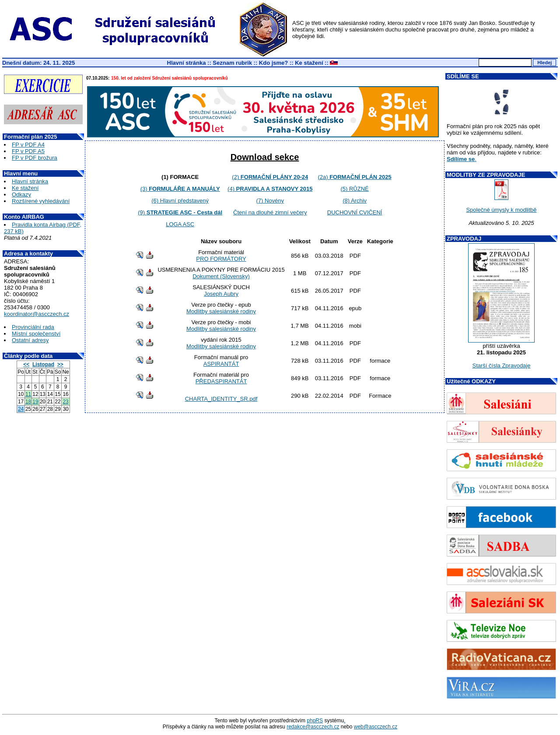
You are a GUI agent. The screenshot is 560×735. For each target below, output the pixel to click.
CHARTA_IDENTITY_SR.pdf (221, 399)
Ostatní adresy (30, 340)
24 (21, 409)
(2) (270, 177)
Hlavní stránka (187, 63)
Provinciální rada (33, 327)
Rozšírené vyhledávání (41, 201)
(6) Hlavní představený (180, 201)
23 (65, 402)
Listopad (43, 364)
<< (26, 364)
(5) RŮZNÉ (354, 189)
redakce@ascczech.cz (313, 727)
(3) (180, 189)
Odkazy (21, 194)
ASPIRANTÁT (221, 364)
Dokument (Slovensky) (221, 276)
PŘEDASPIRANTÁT (221, 381)
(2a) (354, 177)
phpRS (315, 721)
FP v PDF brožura (35, 158)
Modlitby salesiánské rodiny (221, 311)
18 (28, 402)
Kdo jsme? (273, 63)
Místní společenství (36, 334)
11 (28, 394)
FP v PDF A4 (28, 145)
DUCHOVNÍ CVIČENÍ (355, 212)
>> (60, 364)
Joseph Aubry (221, 294)
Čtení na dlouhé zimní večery (270, 212)
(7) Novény (270, 201)
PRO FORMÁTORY (221, 259)
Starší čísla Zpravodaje (502, 366)
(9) (180, 212)
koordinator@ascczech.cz (37, 314)
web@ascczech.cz (376, 727)
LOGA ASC (180, 224)
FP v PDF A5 (28, 151)
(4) (270, 189)
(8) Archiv (355, 201)
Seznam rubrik (232, 63)
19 (35, 402)
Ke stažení (309, 63)
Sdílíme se (461, 159)
